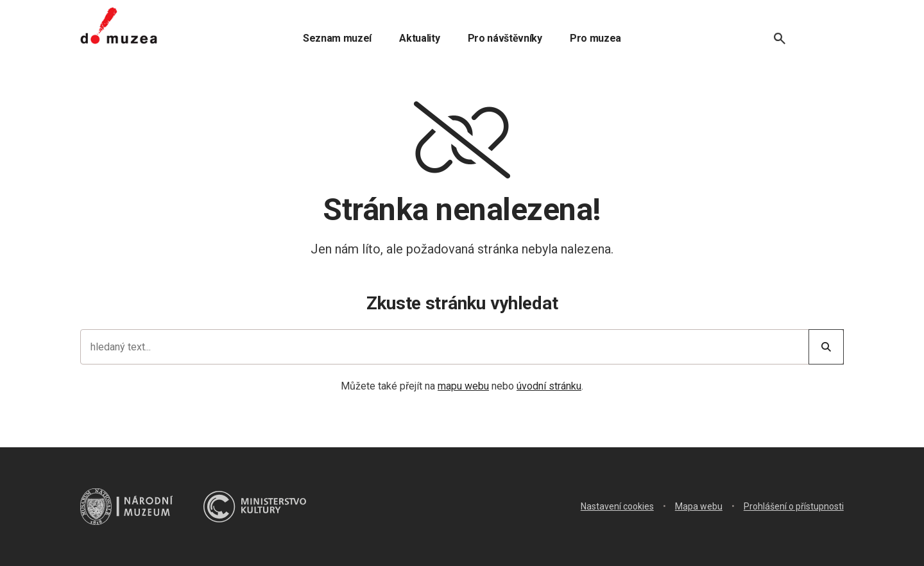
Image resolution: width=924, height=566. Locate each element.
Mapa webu (699, 506)
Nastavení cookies (617, 506)
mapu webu (463, 386)
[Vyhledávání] (780, 39)
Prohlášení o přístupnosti (794, 506)
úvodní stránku (549, 386)
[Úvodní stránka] (119, 26)
